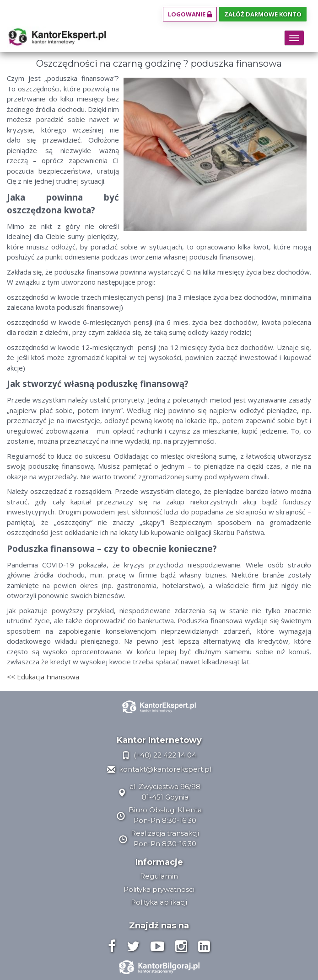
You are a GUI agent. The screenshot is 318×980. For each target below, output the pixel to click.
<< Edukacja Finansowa (43, 677)
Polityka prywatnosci (159, 889)
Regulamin (159, 876)
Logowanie (190, 14)
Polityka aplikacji (159, 902)
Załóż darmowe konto (263, 14)
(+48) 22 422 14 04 (159, 755)
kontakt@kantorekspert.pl (159, 769)
